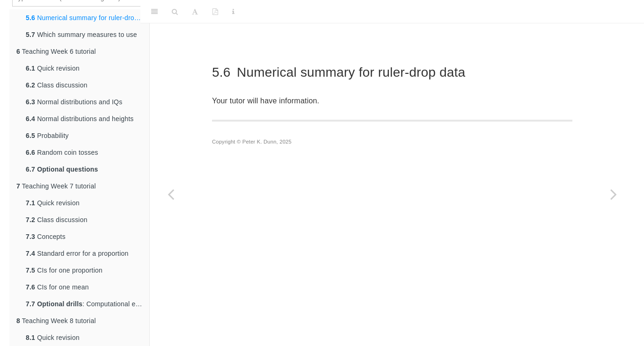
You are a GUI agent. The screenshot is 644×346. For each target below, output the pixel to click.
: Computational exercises (88, 304)
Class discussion (57, 85)
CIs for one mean (57, 287)
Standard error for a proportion (77, 253)
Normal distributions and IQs (74, 102)
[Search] (175, 12)
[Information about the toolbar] (233, 12)
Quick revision (53, 68)
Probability (47, 136)
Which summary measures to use (81, 35)
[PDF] (215, 12)
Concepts (46, 237)
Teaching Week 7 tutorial (56, 186)
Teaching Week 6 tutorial (56, 51)
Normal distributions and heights (80, 119)
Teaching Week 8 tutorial (56, 321)
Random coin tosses (62, 152)
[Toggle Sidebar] (154, 12)
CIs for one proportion (64, 270)
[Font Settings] (195, 12)
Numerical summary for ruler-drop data (88, 18)
